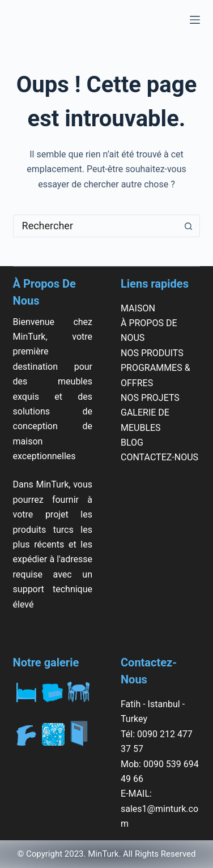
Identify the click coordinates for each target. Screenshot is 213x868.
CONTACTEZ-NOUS (159, 457)
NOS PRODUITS (152, 353)
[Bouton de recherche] (189, 226)
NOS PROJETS (150, 398)
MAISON (138, 308)
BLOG (132, 442)
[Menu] (195, 20)
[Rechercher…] (95, 226)
